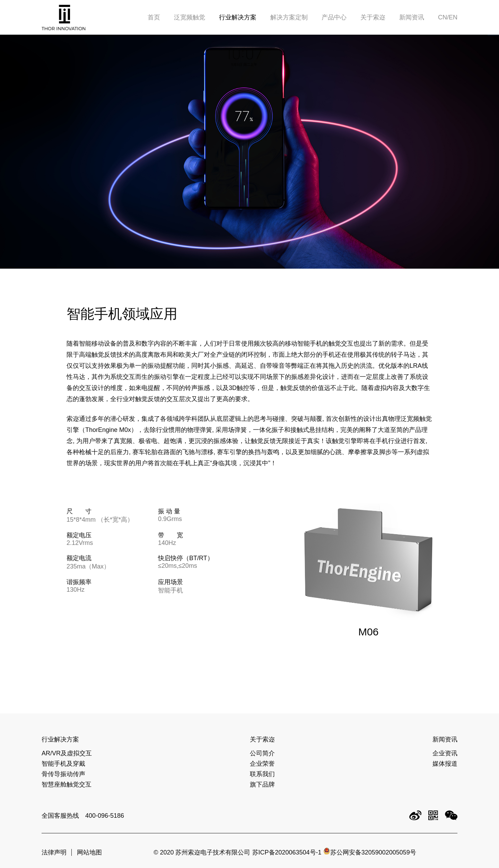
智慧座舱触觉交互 (67, 784)
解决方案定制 (289, 17)
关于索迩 (373, 17)
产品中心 (334, 17)
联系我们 (262, 774)
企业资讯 (445, 753)
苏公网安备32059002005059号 (370, 852)
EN (453, 17)
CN (443, 17)
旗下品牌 (262, 784)
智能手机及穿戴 (63, 764)
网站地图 (89, 852)
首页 (154, 17)
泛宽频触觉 (190, 17)
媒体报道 (445, 764)
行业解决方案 (238, 17)
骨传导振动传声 (63, 774)
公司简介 (262, 753)
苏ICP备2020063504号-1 (287, 852)
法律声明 (54, 852)
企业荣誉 (262, 764)
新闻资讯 (412, 17)
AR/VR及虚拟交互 (67, 753)
